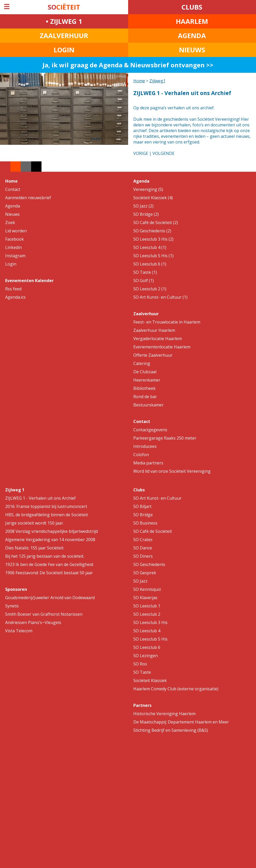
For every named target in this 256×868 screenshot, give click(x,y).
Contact (13, 189)
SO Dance (143, 548)
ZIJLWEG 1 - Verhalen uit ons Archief (40, 498)
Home (139, 81)
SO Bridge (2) (146, 214)
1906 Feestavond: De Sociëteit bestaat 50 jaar (49, 573)
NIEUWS (192, 50)
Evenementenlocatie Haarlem (162, 347)
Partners (142, 705)
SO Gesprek (145, 573)
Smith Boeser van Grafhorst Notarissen (44, 614)
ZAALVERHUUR (64, 36)
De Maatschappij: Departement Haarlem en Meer (181, 722)
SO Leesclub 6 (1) (150, 264)
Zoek (10, 223)
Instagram (15, 256)
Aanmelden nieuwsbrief (28, 198)
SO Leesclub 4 (147, 631)
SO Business (145, 523)
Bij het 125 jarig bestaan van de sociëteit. (45, 556)
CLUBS (192, 7)
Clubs (139, 490)
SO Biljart (142, 506)
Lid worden (16, 231)
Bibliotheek (144, 388)
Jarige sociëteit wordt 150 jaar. (34, 523)
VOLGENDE (164, 153)
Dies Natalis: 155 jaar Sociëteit (34, 548)
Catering (142, 363)
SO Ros (140, 664)
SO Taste (142, 672)
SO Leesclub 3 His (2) (153, 239)
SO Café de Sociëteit (153, 531)
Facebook (15, 239)
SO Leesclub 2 (147, 614)
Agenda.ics (15, 297)
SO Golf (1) (144, 281)
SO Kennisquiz (147, 589)
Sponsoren (16, 589)
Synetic (12, 606)
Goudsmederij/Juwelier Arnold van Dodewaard (50, 598)
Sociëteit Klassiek (150, 680)
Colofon (141, 455)
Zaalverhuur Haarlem (154, 330)
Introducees (145, 446)
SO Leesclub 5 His (150, 639)
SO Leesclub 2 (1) (150, 289)
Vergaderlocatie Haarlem (158, 339)
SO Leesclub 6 (147, 647)
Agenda (13, 206)
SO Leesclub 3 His (150, 622)
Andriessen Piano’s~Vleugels (33, 622)
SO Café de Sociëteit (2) (156, 223)
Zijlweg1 (157, 81)
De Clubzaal (145, 372)
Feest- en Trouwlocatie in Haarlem (167, 322)
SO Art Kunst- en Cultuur (157, 498)
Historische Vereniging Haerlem (164, 714)
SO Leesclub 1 (147, 606)
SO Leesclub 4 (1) (150, 247)
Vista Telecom (19, 631)
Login (11, 264)
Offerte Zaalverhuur (153, 355)
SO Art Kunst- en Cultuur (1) (160, 297)
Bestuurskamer (148, 405)
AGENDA (192, 36)
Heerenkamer (147, 380)
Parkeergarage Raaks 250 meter (165, 438)
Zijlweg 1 (15, 490)
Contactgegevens (150, 430)
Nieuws (12, 214)
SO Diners (143, 556)
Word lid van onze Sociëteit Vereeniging (172, 471)
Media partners (148, 463)
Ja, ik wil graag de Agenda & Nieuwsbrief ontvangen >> (128, 65)
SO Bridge (143, 515)
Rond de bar (145, 397)
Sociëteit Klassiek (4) (153, 198)
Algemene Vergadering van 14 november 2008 (50, 540)
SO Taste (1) (145, 272)
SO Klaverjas (145, 598)
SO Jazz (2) (143, 206)
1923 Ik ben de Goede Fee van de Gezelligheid (49, 564)
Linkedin (13, 247)
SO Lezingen (146, 656)
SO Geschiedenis (149, 564)
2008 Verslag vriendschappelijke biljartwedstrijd (51, 531)
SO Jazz (140, 581)
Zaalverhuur (146, 314)
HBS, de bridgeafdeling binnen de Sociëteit (47, 515)
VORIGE (141, 153)
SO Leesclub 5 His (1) (153, 256)
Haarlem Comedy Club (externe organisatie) (176, 689)
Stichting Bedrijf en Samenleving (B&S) (171, 730)
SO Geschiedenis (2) (152, 231)
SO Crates (143, 540)
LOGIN (64, 50)
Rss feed (13, 289)
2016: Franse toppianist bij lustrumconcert (46, 506)
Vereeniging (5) (148, 189)
